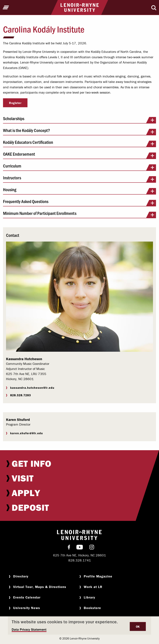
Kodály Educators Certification (79, 143)
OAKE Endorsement (79, 155)
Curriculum (79, 167)
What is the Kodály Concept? (79, 132)
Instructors (79, 179)
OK (138, 627)
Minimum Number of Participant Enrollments (79, 214)
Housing (79, 191)
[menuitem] (79, 464)
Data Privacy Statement (29, 629)
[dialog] (79, 625)
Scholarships (79, 120)
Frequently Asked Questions (79, 203)
